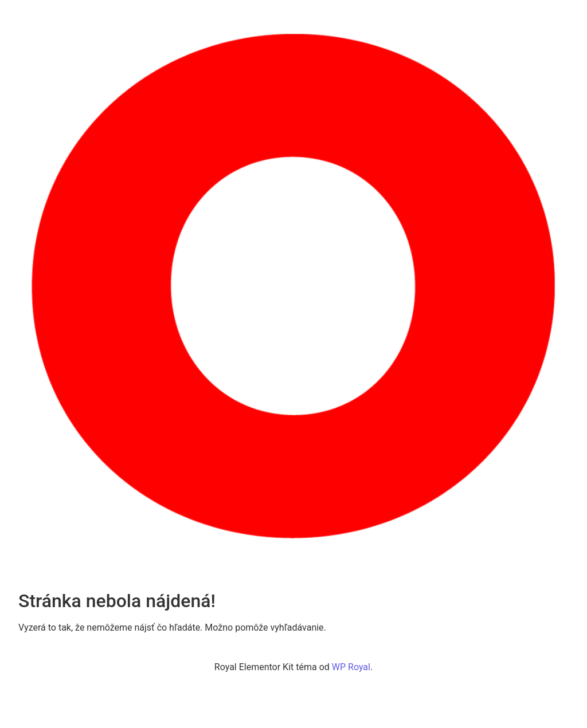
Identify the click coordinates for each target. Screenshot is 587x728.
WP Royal (351, 667)
